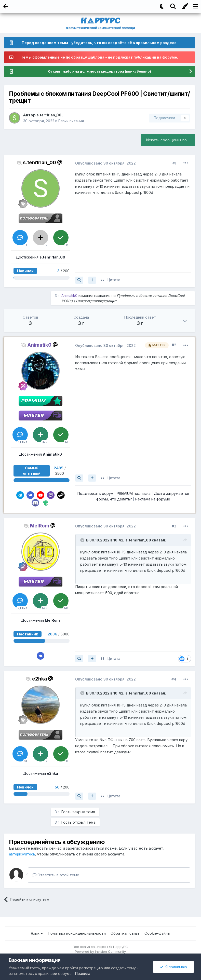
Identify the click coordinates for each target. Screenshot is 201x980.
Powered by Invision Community (100, 952)
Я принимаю (173, 967)
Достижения (41, 257)
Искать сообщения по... (168, 140)
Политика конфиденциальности (77, 934)
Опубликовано (105, 163)
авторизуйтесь (23, 854)
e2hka (39, 679)
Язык (37, 934)
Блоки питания (72, 121)
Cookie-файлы (157, 934)
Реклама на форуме (153, 499)
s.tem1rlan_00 (50, 115)
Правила (83, 974)
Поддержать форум (95, 494)
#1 (174, 163)
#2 (174, 345)
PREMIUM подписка (134, 494)
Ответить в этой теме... (57, 875)
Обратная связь (125, 934)
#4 (174, 679)
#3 (174, 526)
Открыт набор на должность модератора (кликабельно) (100, 72)
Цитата (114, 280)
